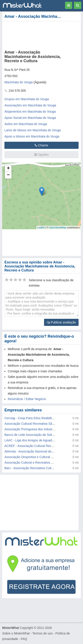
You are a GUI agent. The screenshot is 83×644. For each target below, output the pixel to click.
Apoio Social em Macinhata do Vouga (30, 118)
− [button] (8, 175)
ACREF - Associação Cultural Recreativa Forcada (39, 446)
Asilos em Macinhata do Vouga (26, 124)
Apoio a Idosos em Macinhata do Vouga (32, 136)
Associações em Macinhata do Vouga (30, 105)
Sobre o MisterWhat (16, 633)
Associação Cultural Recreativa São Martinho (36, 424)
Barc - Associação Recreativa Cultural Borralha (37, 468)
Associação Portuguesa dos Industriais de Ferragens (41, 429)
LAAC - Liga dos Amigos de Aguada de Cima (35, 440)
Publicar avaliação (61, 322)
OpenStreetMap (58, 227)
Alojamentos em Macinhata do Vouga (30, 112)
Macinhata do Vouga (19, 82)
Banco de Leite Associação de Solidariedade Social (40, 435)
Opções (41, 155)
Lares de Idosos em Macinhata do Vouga (33, 130)
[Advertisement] (41, 502)
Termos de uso (42, 633)
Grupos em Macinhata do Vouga (27, 99)
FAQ (24, 639)
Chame (41, 145)
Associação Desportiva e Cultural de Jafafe (34, 457)
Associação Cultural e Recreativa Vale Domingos (38, 463)
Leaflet (41, 227)
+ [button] (8, 169)
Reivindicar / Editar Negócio (27, 399)
